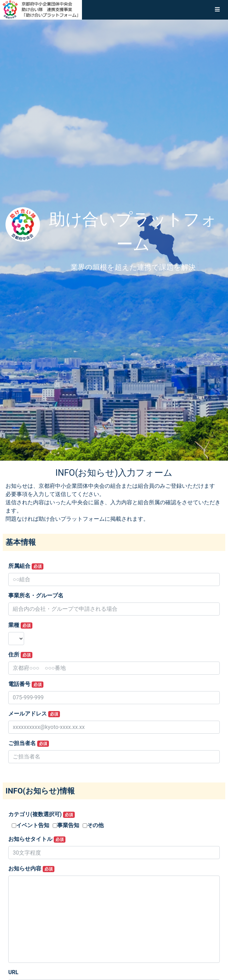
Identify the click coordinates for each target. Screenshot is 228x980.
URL (13, 972)
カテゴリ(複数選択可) (42, 814)
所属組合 (26, 566)
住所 (20, 655)
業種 (20, 625)
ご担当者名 (29, 743)
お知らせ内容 (31, 869)
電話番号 (26, 684)
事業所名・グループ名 (36, 595)
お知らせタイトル (37, 839)
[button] (217, 10)
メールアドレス (34, 714)
